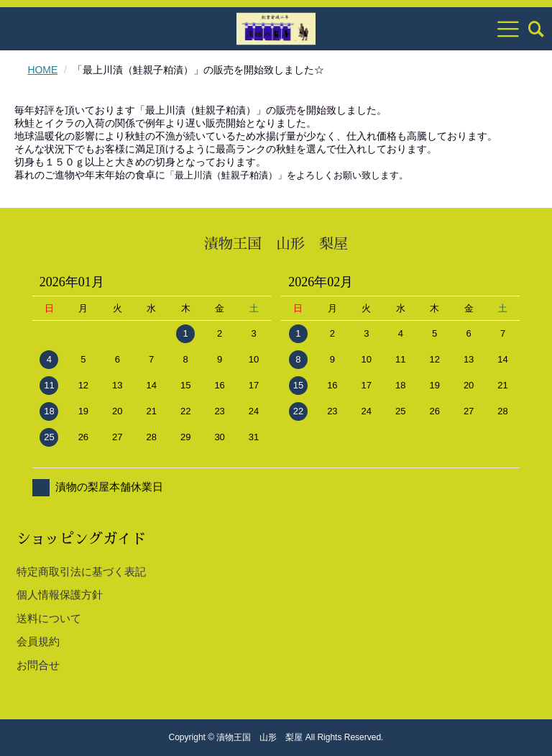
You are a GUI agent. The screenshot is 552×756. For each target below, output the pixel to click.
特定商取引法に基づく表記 (81, 571)
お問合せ (38, 665)
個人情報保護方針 (60, 595)
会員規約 (38, 641)
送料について (49, 618)
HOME (42, 70)
